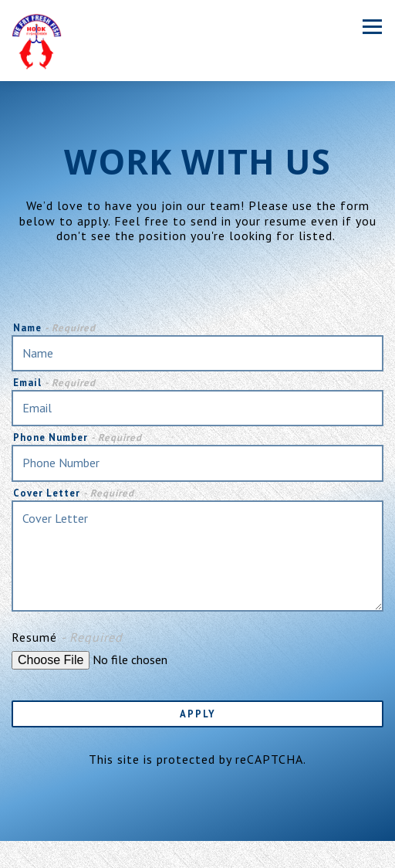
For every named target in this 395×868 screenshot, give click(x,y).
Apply (198, 714)
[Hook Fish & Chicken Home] (37, 41)
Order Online (198, 854)
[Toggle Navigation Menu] (372, 27)
